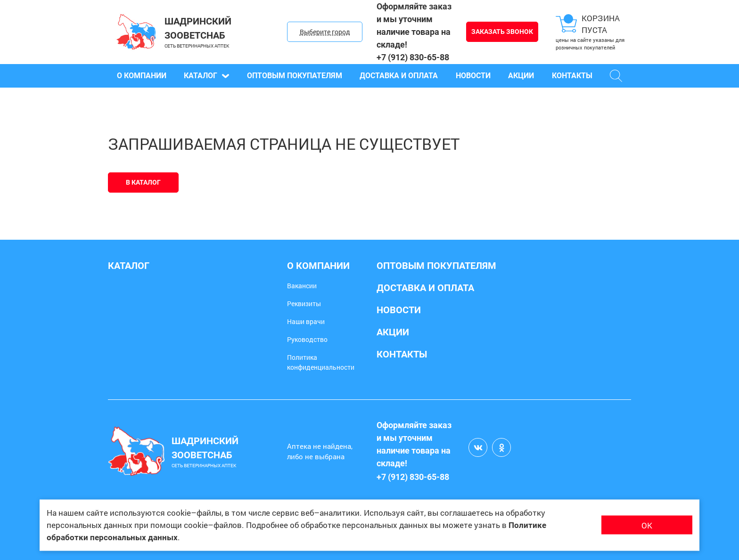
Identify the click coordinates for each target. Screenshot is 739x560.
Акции (521, 76)
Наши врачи (306, 321)
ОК (647, 525)
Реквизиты (304, 304)
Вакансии (302, 286)
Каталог (206, 76)
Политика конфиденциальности (321, 362)
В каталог (143, 182)
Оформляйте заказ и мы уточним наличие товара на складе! (414, 25)
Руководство (307, 339)
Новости (473, 76)
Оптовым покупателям (295, 76)
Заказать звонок (502, 32)
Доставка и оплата (399, 76)
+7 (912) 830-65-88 (413, 57)
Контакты (572, 76)
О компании (142, 76)
